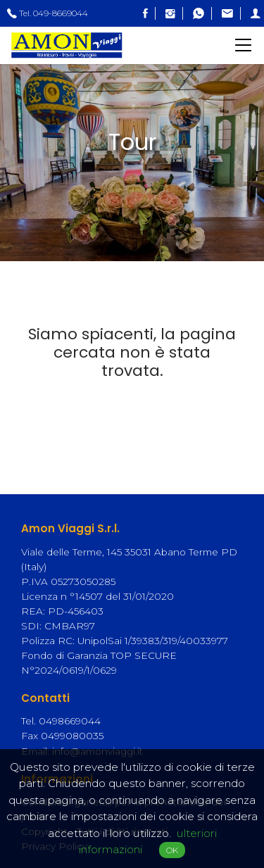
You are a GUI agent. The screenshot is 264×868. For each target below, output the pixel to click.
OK (172, 850)
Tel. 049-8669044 (48, 13)
